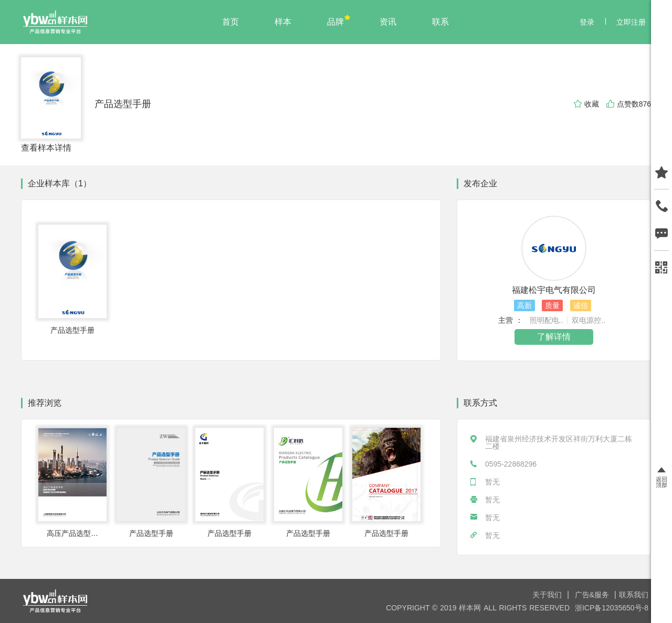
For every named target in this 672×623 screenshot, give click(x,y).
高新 (524, 305)
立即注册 (631, 22)
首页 (230, 22)
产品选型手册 (123, 104)
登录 (587, 22)
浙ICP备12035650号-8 (612, 608)
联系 (440, 22)
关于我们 (548, 595)
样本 (283, 22)
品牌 (335, 22)
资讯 (388, 22)
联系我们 (634, 595)
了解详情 (554, 337)
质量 (552, 305)
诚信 (581, 305)
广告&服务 (593, 595)
